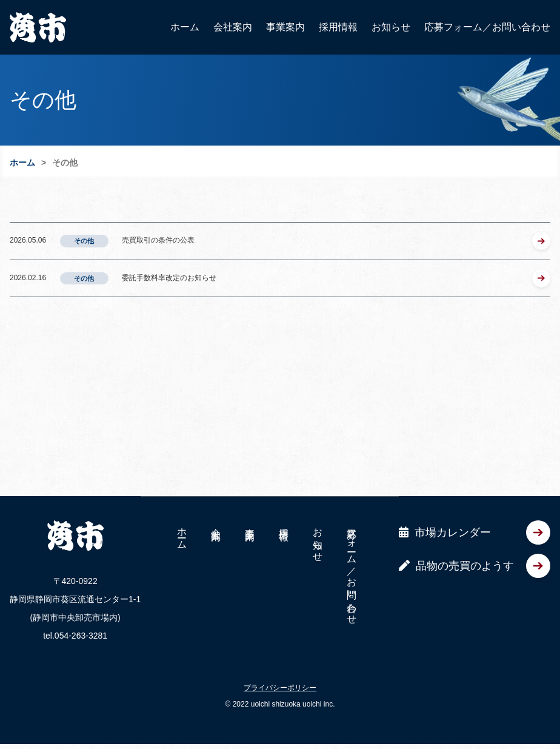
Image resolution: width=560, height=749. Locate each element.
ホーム (185, 27)
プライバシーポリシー (280, 679)
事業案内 (285, 27)
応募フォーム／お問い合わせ (487, 27)
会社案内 (233, 27)
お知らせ (391, 27)
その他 (84, 241)
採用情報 (338, 27)
